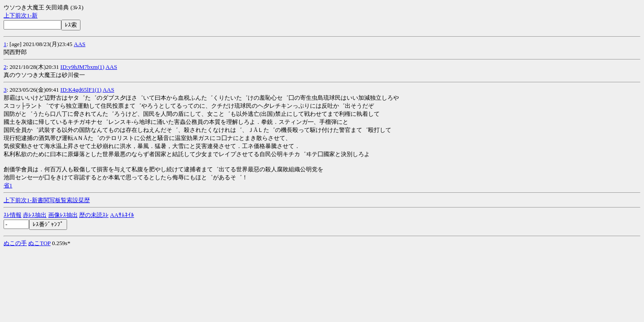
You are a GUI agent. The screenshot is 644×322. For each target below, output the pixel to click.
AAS (80, 44)
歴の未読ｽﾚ (94, 215)
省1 (8, 185)
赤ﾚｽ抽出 (35, 215)
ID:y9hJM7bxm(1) (82, 67)
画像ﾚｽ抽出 (63, 215)
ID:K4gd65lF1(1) (81, 90)
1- (29, 15)
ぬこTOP (39, 243)
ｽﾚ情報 (13, 215)
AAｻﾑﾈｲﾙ (122, 215)
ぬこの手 (15, 243)
